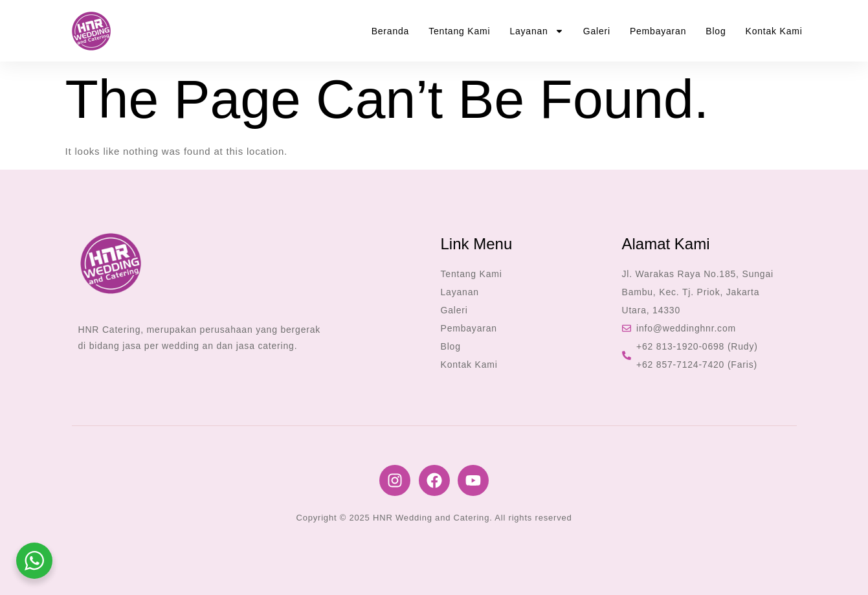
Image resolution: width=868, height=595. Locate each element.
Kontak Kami (774, 31)
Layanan (536, 31)
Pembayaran (658, 31)
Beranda (391, 31)
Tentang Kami (459, 31)
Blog (716, 31)
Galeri (597, 31)
